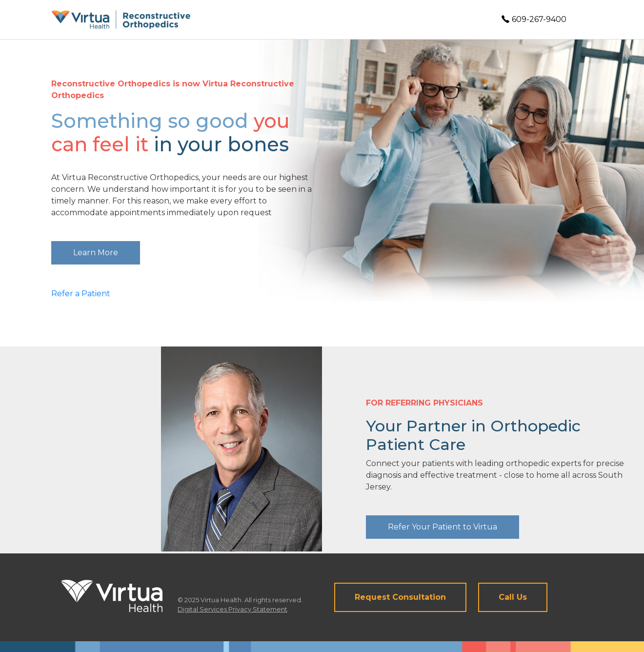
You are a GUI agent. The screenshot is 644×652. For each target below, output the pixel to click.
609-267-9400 (534, 19)
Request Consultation (400, 597)
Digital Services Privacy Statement (232, 609)
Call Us (513, 597)
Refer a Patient (81, 294)
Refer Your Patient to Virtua (443, 527)
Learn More (96, 253)
